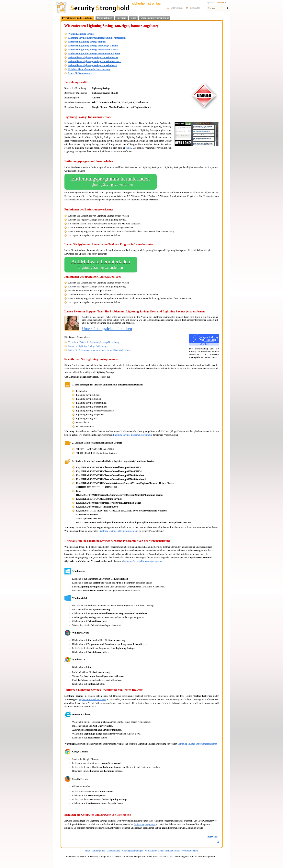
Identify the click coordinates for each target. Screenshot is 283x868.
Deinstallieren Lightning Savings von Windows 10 (93, 57)
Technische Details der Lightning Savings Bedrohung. (94, 342)
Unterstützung (113, 851)
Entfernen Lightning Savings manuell (87, 42)
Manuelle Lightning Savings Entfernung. (88, 346)
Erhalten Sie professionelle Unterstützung (89, 69)
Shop (103, 851)
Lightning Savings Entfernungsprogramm (133, 435)
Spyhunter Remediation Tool (92, 699)
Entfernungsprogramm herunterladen (111, 182)
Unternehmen (105, 18)
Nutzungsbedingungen (132, 851)
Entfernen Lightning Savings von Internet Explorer (94, 54)
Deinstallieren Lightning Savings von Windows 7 (93, 65)
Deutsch (222, 2)
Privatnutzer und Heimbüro (77, 18)
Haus (88, 851)
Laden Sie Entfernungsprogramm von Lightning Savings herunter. (100, 350)
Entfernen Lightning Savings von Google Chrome (93, 46)
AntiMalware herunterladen (101, 265)
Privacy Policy (173, 851)
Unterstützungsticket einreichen (107, 329)
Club (133, 18)
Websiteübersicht (190, 851)
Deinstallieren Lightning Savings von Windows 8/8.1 (95, 61)
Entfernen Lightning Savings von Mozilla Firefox (93, 50)
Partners (121, 18)
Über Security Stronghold (155, 18)
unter (129, 148)
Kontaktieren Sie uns (155, 851)
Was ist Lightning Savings (81, 34)
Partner (95, 851)
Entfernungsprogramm (145, 824)
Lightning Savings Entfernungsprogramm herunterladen (97, 38)
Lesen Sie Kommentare (80, 73)
